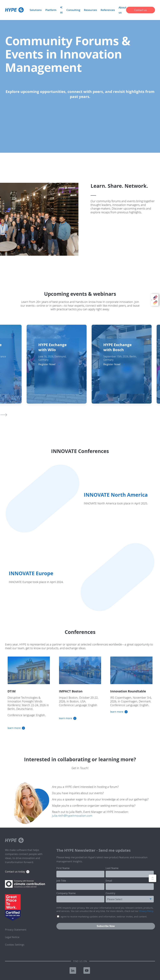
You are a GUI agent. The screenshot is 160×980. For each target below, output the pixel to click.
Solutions (36, 10)
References (108, 10)
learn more (14, 728)
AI (61, 10)
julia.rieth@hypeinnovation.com (72, 816)
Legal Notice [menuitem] (12, 937)
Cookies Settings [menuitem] (15, 945)
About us (122, 10)
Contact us (141, 10)
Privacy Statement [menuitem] (16, 930)
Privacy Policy (146, 911)
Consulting (73, 10)
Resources (90, 10)
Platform (51, 10)
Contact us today (15, 872)
